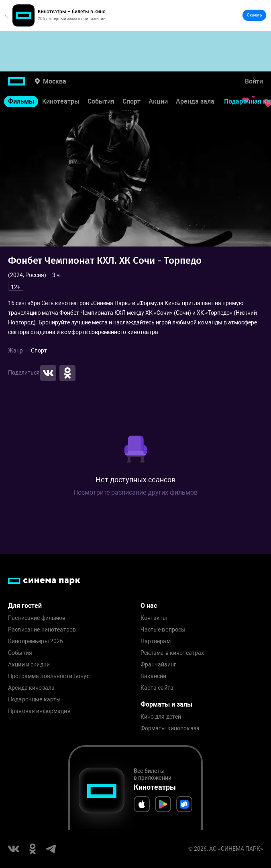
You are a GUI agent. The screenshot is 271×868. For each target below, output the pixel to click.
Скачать (254, 15)
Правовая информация (39, 711)
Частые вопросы (163, 630)
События (101, 101)
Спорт (131, 101)
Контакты (154, 618)
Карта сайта (157, 688)
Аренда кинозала (31, 688)
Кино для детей (161, 717)
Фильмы (21, 101)
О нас (149, 606)
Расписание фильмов (37, 618)
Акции (158, 101)
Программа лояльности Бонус (49, 676)
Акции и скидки (29, 665)
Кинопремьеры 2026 (36, 641)
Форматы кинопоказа (170, 728)
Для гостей (25, 606)
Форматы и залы (166, 704)
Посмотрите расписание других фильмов (135, 492)
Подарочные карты (34, 700)
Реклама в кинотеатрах (172, 653)
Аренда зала (195, 101)
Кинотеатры (61, 101)
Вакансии (154, 676)
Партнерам (156, 641)
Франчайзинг (159, 665)
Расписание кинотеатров (42, 630)
